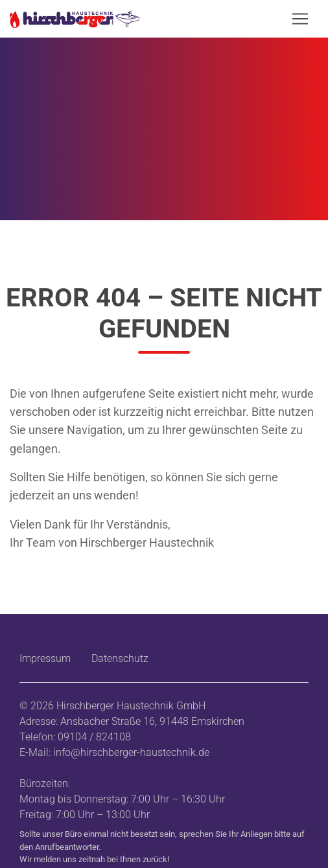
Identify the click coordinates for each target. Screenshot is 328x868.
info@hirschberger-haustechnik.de (131, 752)
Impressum (45, 658)
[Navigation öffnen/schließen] (300, 19)
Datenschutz (120, 658)
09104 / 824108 (94, 737)
